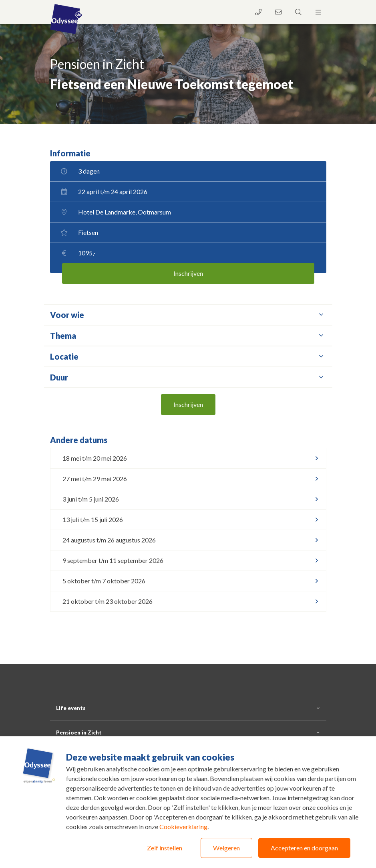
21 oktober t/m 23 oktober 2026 (108, 601)
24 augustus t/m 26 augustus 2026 (109, 540)
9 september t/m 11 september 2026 (113, 560)
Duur (188, 377)
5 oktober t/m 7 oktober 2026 (104, 581)
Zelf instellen (165, 848)
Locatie (188, 356)
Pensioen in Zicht (79, 732)
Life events (71, 708)
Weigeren (226, 848)
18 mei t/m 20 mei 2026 (95, 458)
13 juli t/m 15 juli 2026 (93, 519)
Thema (188, 336)
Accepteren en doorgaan (304, 848)
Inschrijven (188, 273)
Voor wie (188, 315)
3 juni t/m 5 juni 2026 (91, 499)
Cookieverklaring (183, 827)
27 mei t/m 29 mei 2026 (95, 479)
